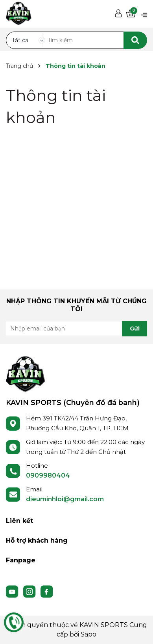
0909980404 (48, 475)
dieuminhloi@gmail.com (65, 499)
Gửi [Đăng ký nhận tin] (135, 329)
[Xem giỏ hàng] (131, 14)
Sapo (88, 634)
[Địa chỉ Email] (76, 329)
